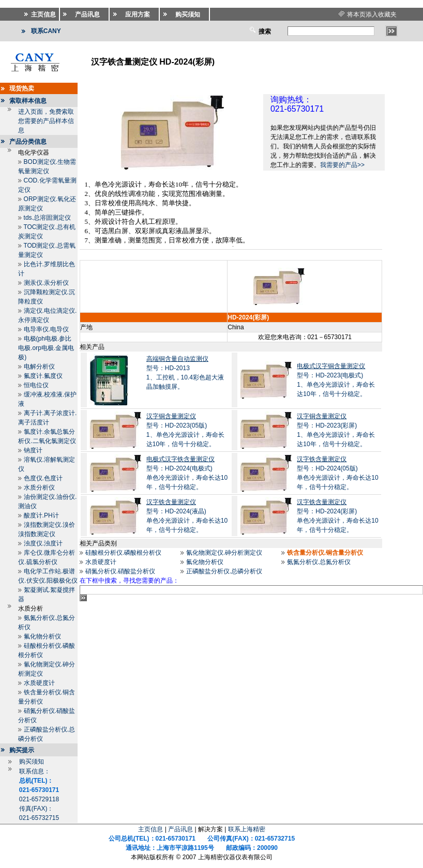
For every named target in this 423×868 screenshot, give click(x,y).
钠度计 (33, 450)
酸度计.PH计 (41, 515)
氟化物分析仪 (42, 636)
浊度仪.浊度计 (43, 543)
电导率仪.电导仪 (46, 329)
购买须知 (32, 762)
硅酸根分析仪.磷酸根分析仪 (123, 553)
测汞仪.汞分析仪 (46, 283)
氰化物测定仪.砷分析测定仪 (224, 553)
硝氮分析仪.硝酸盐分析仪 (120, 571)
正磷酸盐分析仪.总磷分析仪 (224, 571)
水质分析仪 (39, 488)
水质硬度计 (39, 683)
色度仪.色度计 (43, 478)
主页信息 (150, 829)
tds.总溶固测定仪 (47, 218)
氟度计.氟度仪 (43, 376)
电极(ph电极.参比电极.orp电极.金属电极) (46, 348)
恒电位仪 (36, 385)
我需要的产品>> (342, 165)
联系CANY (46, 31)
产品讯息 (180, 829)
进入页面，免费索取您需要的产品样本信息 (46, 121)
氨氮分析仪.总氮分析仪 (319, 562)
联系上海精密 (247, 829)
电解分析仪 (39, 367)
